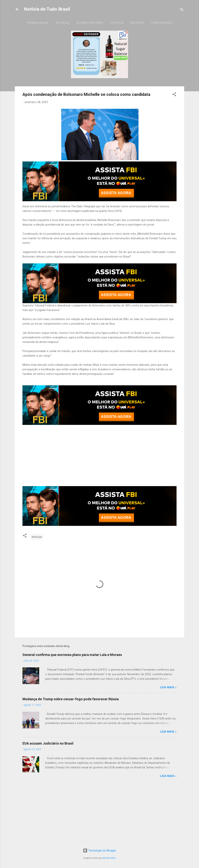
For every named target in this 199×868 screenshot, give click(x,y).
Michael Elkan (109, 858)
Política (117, 23)
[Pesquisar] (182, 10)
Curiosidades (162, 23)
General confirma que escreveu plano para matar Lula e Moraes (72, 655)
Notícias (63, 23)
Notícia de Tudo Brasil (47, 9)
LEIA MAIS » (168, 687)
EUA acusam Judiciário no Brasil (48, 743)
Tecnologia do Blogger (100, 851)
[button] (174, 95)
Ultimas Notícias (90, 23)
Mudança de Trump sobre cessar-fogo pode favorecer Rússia (71, 699)
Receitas (137, 23)
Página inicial (38, 23)
